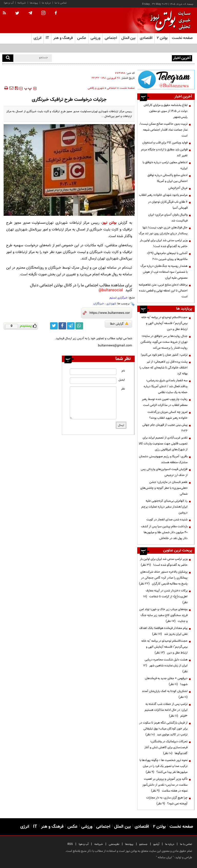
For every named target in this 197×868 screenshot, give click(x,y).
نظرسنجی (114, 844)
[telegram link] (71, 326)
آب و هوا (9, 3)
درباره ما (46, 3)
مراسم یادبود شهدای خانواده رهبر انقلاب (163, 195)
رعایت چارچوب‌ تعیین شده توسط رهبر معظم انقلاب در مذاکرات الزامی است (165, 402)
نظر (123, 389)
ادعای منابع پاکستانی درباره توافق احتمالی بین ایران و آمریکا (168, 178)
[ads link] (166, 80)
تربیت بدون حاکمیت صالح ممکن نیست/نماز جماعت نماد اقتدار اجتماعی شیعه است (164, 130)
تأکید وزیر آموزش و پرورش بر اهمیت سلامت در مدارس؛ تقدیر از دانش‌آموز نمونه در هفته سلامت (165, 785)
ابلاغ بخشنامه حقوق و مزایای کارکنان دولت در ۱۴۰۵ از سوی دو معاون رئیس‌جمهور (166, 111)
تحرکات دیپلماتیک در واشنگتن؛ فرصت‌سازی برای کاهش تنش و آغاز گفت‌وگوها (166, 747)
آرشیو (156, 844)
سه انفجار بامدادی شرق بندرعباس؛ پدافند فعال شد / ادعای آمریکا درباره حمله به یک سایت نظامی (166, 386)
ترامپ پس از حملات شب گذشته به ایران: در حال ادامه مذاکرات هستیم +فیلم (166, 710)
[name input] (93, 372)
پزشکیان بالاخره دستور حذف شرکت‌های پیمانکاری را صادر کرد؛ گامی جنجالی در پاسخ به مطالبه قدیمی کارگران (163, 578)
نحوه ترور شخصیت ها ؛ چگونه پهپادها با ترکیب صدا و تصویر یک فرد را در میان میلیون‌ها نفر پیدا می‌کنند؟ (164, 766)
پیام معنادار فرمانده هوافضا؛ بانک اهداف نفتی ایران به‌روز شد (163, 631)
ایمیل (122, 380)
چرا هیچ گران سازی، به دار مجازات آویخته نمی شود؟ (167, 801)
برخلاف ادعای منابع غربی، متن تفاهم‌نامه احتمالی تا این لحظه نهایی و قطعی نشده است (163, 291)
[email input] (93, 381)
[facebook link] (62, 326)
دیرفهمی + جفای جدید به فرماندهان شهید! (166, 681)
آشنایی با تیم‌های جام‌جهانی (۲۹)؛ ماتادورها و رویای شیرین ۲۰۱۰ (167, 256)
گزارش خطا (119, 324)
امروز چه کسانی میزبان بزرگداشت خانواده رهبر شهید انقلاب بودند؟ (168, 415)
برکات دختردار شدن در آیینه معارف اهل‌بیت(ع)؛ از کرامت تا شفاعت (165, 597)
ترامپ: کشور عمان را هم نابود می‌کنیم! (164, 355)
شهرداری (111, 304)
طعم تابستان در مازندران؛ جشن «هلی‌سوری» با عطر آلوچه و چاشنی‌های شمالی (164, 488)
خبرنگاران (99, 304)
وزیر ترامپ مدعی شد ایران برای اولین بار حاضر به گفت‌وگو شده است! (164, 243)
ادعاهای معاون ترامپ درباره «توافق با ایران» (165, 165)
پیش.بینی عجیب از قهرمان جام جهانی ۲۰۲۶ (165, 428)
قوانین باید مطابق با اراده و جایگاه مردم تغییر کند (164, 153)
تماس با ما (61, 3)
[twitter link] (54, 326)
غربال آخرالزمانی (178, 188)
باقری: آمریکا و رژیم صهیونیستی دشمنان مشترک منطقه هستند (163, 459)
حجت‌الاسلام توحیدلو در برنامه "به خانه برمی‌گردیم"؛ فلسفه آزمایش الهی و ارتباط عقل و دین (164, 323)
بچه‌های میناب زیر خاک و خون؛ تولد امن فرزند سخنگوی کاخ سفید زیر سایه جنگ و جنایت (163, 615)
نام (123, 371)
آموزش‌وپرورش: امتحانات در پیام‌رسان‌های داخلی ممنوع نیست (133, 58)
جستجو (143, 844)
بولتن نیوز (109, 223)
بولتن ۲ (162, 38)
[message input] (93, 403)
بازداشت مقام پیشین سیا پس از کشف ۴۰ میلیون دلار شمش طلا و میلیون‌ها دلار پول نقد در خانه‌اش (164, 532)
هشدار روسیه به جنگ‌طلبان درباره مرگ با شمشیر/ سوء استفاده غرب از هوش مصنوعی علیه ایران (164, 272)
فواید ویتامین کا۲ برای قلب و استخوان (165, 143)
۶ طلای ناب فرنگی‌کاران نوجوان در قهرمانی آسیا (168, 205)
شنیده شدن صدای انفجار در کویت (167, 520)
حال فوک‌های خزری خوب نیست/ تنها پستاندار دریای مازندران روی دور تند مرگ (163, 231)
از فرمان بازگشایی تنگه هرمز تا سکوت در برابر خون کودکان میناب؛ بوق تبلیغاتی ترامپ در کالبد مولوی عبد (163, 729)
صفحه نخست (182, 38)
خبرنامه (22, 3)
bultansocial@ (111, 290)
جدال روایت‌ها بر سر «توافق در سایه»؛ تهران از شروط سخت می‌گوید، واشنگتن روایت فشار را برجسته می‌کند (164, 342)
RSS (70, 844)
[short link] (110, 313)
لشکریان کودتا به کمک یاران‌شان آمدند (164, 694)
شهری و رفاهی (96, 88)
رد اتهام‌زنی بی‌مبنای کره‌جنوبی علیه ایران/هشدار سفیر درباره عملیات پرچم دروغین (164, 507)
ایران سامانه (165, 857)
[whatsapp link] (79, 326)
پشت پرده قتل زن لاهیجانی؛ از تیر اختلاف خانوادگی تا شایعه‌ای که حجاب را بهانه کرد (164, 368)
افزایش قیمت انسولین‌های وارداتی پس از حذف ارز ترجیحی (164, 472)
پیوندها (34, 3)
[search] (8, 58)
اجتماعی (112, 88)
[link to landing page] (169, 20)
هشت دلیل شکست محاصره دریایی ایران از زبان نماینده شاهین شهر (165, 666)
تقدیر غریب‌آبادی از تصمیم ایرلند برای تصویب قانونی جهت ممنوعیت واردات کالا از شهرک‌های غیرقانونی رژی (163, 444)
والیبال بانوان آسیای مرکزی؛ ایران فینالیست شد (168, 218)
